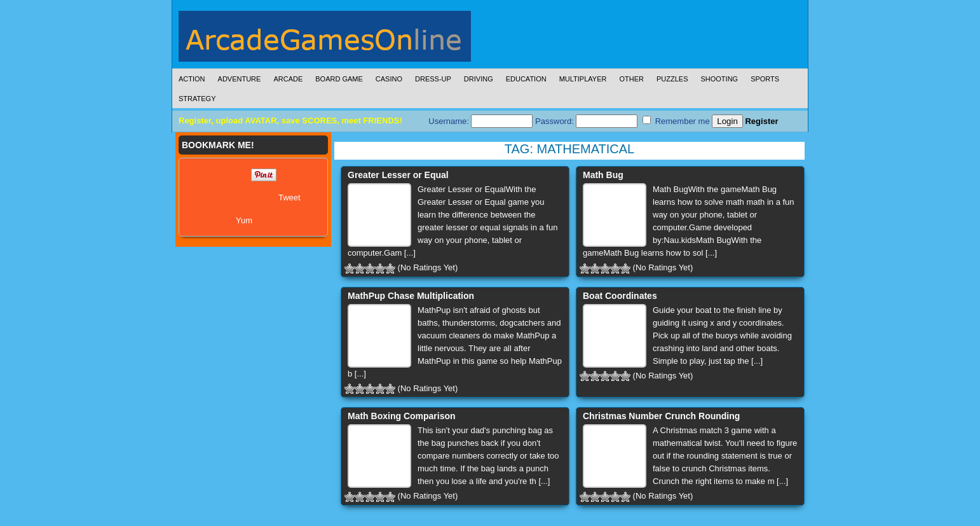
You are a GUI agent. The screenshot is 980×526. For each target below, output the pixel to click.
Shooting (719, 79)
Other (631, 79)
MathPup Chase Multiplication (411, 296)
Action (192, 79)
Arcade (288, 79)
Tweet (289, 197)
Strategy (197, 99)
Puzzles (672, 79)
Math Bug (603, 175)
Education (526, 79)
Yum (244, 220)
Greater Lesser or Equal (398, 175)
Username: (480, 121)
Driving (479, 79)
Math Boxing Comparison (402, 416)
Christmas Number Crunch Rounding (661, 416)
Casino (389, 79)
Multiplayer (583, 79)
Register (761, 121)
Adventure (240, 79)
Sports (765, 79)
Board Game (339, 79)
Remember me (676, 121)
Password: (586, 121)
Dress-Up (433, 79)
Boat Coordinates (620, 296)
